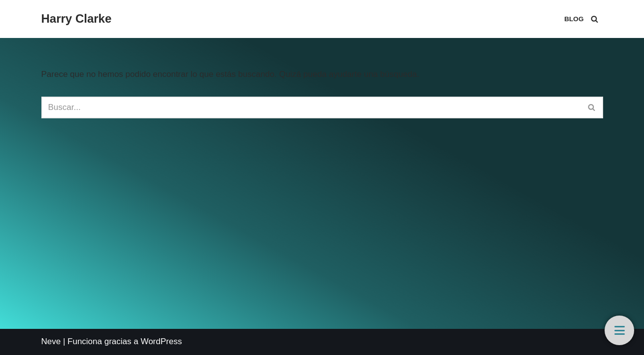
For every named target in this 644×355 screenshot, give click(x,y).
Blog (574, 19)
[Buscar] (594, 19)
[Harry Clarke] (77, 19)
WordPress (161, 341)
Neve (51, 341)
